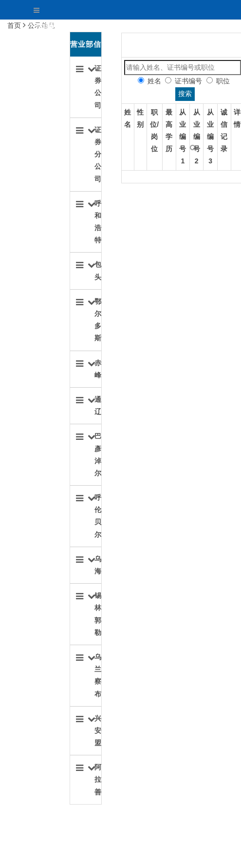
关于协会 (178, 27)
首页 (136, 27)
